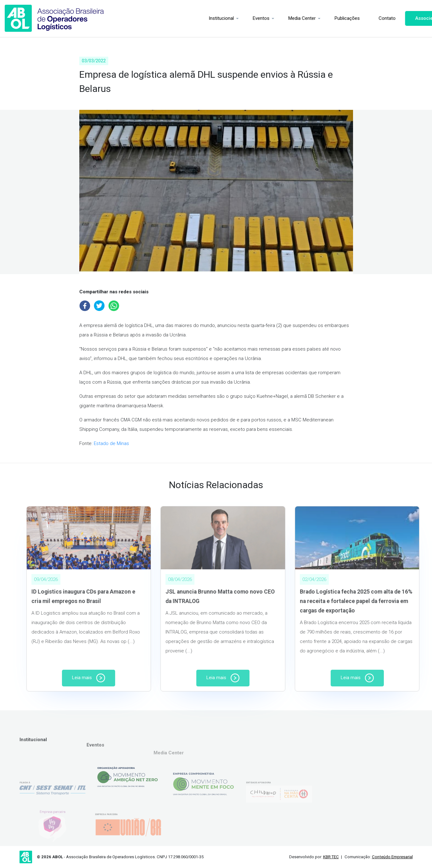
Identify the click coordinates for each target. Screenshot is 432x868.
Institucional (198, 18)
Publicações (324, 18)
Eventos (238, 18)
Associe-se (405, 18)
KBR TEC (331, 857)
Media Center (279, 18)
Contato (364, 18)
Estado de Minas (111, 443)
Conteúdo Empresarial (392, 857)
